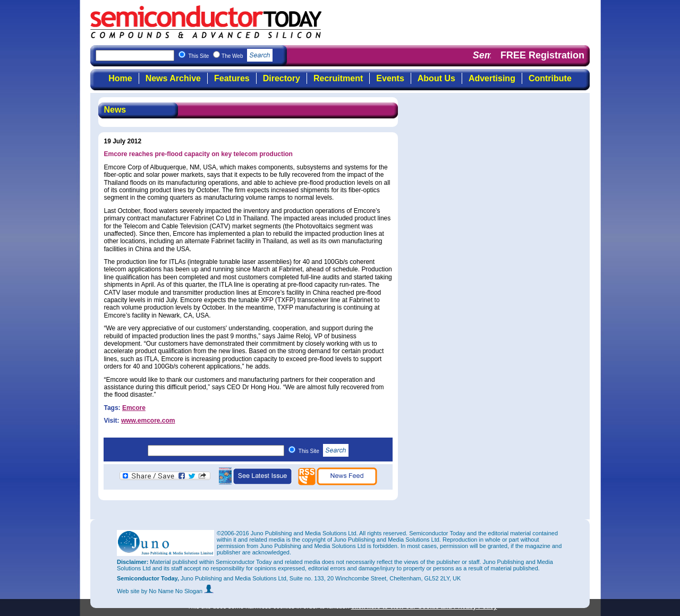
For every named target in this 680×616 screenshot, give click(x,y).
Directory (282, 78)
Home (120, 78)
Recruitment (338, 78)
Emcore (134, 408)
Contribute (550, 78)
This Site (324, 451)
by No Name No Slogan (178, 591)
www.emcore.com (148, 421)
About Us (436, 78)
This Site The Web (230, 56)
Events (390, 78)
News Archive (173, 78)
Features (232, 78)
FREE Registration (542, 55)
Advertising (492, 78)
